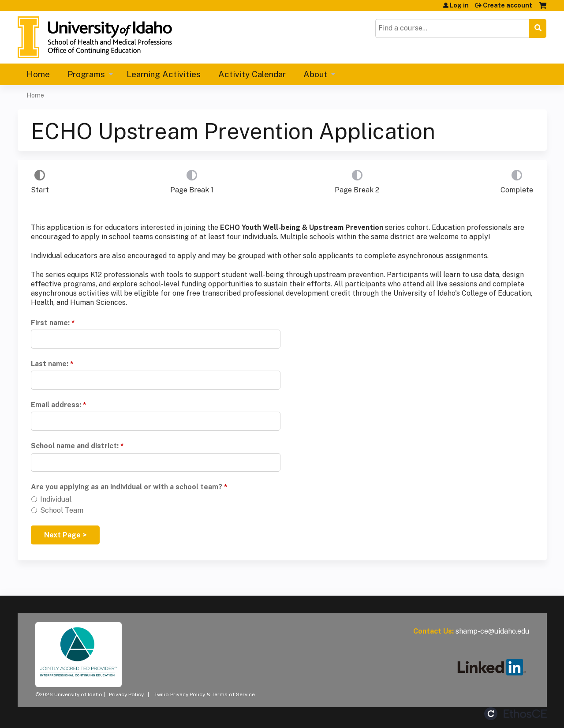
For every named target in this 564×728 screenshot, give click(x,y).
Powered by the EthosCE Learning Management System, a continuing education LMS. (515, 714)
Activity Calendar (252, 74)
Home (38, 74)
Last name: (50, 364)
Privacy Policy (126, 694)
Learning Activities (164, 74)
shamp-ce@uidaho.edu (492, 631)
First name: (50, 323)
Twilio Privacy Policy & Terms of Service (205, 694)
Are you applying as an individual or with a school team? (127, 487)
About (315, 74)
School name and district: (75, 446)
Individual (56, 499)
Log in (459, 5)
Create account (508, 5)
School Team (62, 510)
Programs (86, 74)
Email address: (56, 405)
